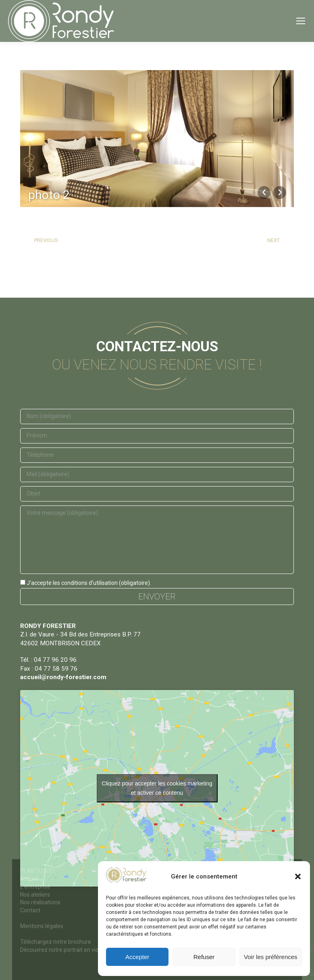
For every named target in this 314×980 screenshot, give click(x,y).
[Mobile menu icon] (301, 21)
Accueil (29, 878)
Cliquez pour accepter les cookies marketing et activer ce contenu (157, 788)
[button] (298, 876)
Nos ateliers (35, 895)
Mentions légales (42, 926)
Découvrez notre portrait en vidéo (63, 950)
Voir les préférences (271, 957)
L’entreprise (35, 887)
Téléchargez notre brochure (56, 942)
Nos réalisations (40, 902)
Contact (30, 910)
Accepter (137, 957)
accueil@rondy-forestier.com (63, 677)
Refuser (204, 957)
